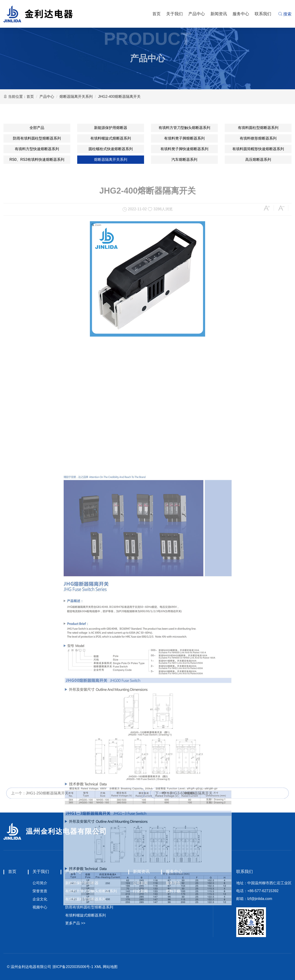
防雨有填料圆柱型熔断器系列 (37, 138)
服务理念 (173, 883)
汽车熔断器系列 (184, 160)
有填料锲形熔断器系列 (258, 138)
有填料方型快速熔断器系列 (37, 149)
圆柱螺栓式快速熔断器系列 (111, 149)
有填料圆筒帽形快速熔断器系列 (258, 149)
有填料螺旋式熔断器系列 (111, 138)
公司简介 (40, 883)
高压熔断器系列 (258, 160)
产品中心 (197, 14)
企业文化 (40, 899)
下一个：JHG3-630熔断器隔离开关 (184, 798)
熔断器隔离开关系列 (76, 97)
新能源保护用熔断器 (111, 128)
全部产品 (37, 128)
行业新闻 (140, 891)
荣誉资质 (40, 891)
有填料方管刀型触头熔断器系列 (184, 128)
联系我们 (263, 14)
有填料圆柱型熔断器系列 (258, 128)
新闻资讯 (219, 14)
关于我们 (174, 14)
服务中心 (241, 14)
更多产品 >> (75, 923)
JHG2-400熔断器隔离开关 (119, 97)
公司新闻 (140, 883)
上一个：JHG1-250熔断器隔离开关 (40, 798)
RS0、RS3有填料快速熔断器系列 (37, 160)
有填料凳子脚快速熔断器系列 (184, 149)
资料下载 (173, 891)
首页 (156, 14)
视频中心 (40, 907)
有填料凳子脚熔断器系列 (184, 138)
